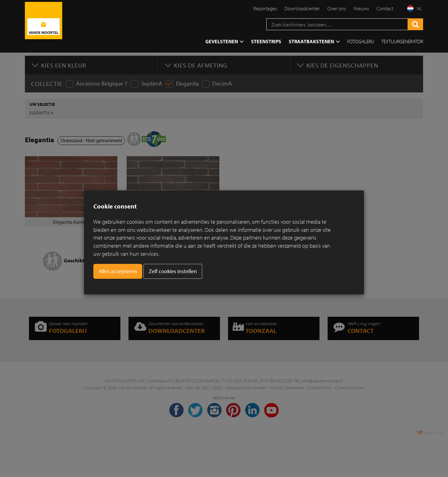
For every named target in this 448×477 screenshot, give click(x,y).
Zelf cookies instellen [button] (173, 271)
